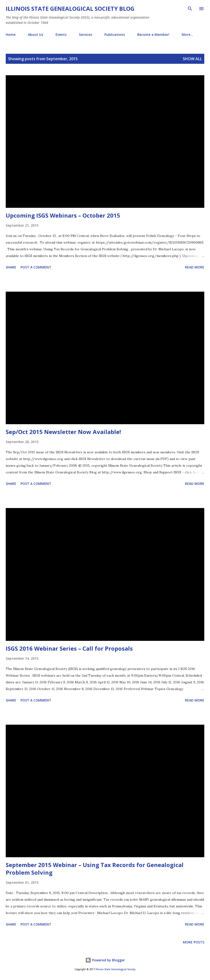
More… (187, 35)
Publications (115, 35)
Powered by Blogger (105, 960)
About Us (36, 35)
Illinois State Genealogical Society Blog (70, 8)
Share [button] (11, 267)
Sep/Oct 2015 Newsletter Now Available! (63, 432)
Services (85, 35)
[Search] (190, 9)
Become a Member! (153, 35)
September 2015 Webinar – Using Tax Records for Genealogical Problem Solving (95, 869)
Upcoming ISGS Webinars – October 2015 (63, 215)
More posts (194, 942)
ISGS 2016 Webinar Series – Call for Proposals (69, 648)
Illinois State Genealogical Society (115, 969)
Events (61, 35)
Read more (195, 267)
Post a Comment (36, 267)
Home (11, 35)
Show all (192, 59)
